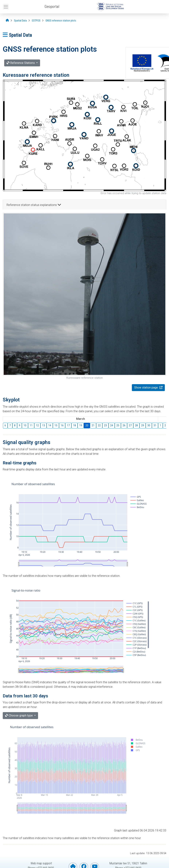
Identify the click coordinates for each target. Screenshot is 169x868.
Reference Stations (21, 63)
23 (105, 425)
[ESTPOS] (36, 21)
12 (37, 425)
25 (118, 425)
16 (62, 425)
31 (155, 425)
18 (74, 425)
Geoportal (52, 7)
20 (87, 425)
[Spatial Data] (20, 21)
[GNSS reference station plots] (61, 21)
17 (68, 425)
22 (99, 425)
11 (31, 425)
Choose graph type (19, 715)
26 (124, 425)
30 (149, 425)
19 (81, 425)
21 (93, 425)
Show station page (146, 388)
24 (112, 425)
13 (44, 425)
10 (25, 425)
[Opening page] (7, 20)
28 (136, 425)
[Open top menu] (6, 7)
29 (143, 425)
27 (130, 425)
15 (56, 425)
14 (50, 425)
